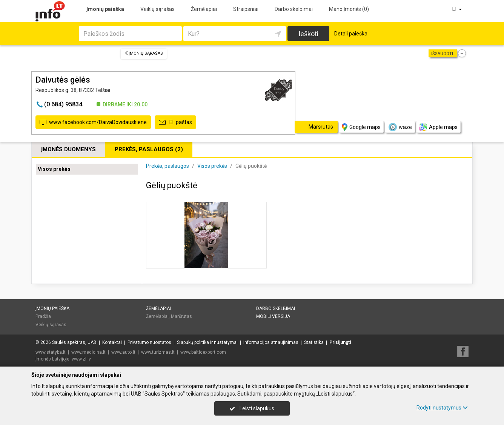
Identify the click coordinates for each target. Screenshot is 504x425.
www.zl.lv (81, 359)
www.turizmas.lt (158, 352)
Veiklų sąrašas (157, 9)
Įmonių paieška (105, 9)
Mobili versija (273, 316)
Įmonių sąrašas (144, 53)
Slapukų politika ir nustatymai (207, 342)
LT (458, 9)
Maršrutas (181, 316)
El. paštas (175, 123)
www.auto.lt (123, 352)
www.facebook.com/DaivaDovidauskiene (93, 123)
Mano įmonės (349, 9)
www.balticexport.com (203, 352)
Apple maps (438, 127)
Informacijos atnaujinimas (271, 342)
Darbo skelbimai (294, 9)
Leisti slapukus (252, 408)
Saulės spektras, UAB (74, 342)
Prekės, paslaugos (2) (149, 149)
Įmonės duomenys (68, 149)
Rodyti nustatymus (442, 408)
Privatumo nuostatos (149, 342)
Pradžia (43, 316)
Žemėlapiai (204, 9)
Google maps (361, 127)
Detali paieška (351, 34)
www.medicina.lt (88, 352)
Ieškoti (308, 34)
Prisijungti (340, 342)
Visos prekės (54, 169)
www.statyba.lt (51, 352)
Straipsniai (246, 9)
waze (400, 127)
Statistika (314, 342)
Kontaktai (112, 342)
